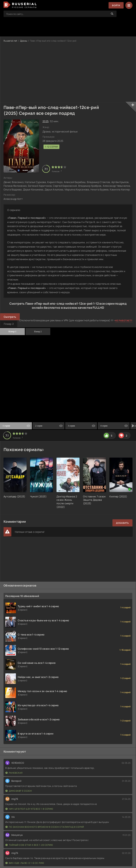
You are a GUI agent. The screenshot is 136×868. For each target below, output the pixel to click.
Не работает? (124, 320)
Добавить (122, 523)
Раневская (14, 773)
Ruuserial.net (10, 41)
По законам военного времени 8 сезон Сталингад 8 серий (45, 827)
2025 (46, 121)
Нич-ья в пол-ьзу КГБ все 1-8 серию (29, 809)
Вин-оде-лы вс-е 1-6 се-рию (25, 863)
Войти (116, 5)
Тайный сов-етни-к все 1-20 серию (29, 845)
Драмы (24, 41)
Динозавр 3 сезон (19, 791)
